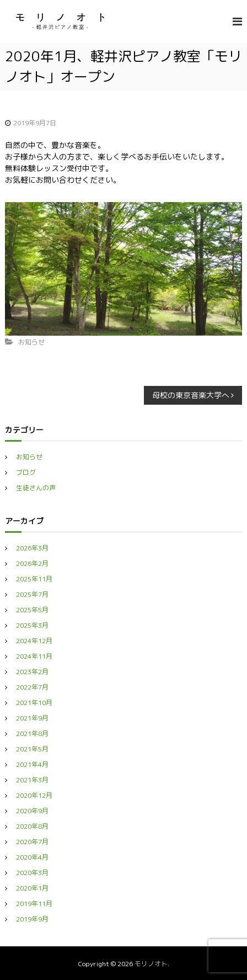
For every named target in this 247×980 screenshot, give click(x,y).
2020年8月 (32, 826)
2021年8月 (32, 733)
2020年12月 (34, 795)
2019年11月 (34, 904)
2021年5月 (32, 749)
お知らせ (31, 342)
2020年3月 (32, 873)
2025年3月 (32, 625)
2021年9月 (32, 718)
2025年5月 (32, 610)
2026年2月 (32, 563)
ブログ (26, 472)
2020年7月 (32, 842)
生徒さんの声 (36, 488)
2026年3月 (32, 548)
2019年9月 (32, 919)
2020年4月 (32, 857)
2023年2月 (32, 672)
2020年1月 (32, 888)
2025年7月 (32, 594)
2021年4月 (32, 764)
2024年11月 (34, 656)
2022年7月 (32, 687)
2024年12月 (34, 641)
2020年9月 (32, 811)
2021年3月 (32, 780)
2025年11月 (34, 579)
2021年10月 (34, 703)
